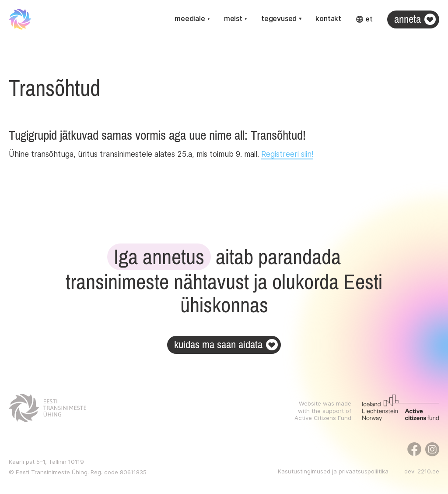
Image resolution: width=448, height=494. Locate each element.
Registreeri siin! (287, 154)
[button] (192, 19)
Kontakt (328, 19)
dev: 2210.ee (422, 471)
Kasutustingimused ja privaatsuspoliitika (333, 471)
